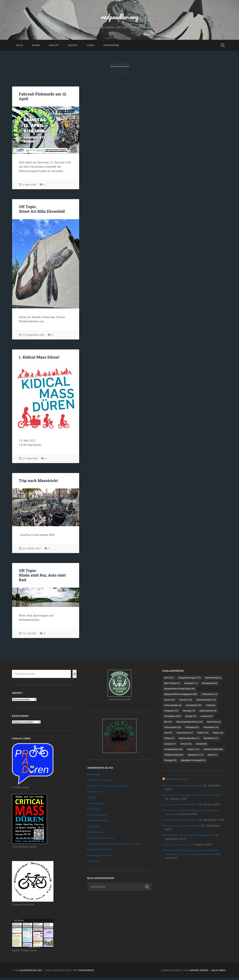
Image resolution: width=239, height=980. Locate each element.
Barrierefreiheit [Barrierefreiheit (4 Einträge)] (174, 685)
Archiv (73, 47)
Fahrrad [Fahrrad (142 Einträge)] (211, 708)
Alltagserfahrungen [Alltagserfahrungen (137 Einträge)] (192, 680)
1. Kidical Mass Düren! (39, 359)
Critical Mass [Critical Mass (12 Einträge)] (173, 708)
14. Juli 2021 (30, 635)
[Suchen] (75, 676)
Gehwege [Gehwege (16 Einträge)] (172, 726)
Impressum (111, 47)
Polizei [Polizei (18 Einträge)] (187, 755)
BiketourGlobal (99, 816)
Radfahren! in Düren (102, 856)
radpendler (96, 776)
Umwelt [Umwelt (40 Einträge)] (205, 766)
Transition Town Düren (104, 839)
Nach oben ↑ (219, 972)
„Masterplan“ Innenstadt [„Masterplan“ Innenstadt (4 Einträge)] (179, 789)
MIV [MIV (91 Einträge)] (169, 737)
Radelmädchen (99, 833)
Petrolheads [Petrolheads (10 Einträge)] (173, 749)
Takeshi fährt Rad (100, 822)
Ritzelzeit (95, 810)
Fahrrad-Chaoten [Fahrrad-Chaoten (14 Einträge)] (176, 714)
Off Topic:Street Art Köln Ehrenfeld (41, 211)
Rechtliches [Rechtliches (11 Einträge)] (201, 760)
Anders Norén (199, 972)
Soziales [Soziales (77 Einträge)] (171, 766)
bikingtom (96, 827)
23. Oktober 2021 (32, 550)
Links (91, 47)
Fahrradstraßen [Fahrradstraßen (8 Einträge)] (201, 714)
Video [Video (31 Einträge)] (192, 783)
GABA (93, 799)
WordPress (86, 972)
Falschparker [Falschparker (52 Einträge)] (173, 720)
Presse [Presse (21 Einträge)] (203, 755)
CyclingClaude (99, 805)
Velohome (96, 793)
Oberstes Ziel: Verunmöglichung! (185, 857)
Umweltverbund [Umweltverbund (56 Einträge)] (175, 772)
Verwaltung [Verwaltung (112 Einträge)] (173, 783)
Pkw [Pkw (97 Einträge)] (191, 749)
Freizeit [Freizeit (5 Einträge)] (193, 720)
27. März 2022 (30, 460)
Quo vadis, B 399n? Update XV (184, 848)
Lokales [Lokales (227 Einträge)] (212, 731)
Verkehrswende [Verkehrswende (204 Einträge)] (202, 777)
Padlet (54, 47)
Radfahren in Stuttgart (103, 782)
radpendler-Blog (178, 808)
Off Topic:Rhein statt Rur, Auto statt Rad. (42, 577)
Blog (20, 47)
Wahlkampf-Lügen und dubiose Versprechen (193, 867)
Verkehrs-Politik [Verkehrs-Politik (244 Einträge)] (175, 777)
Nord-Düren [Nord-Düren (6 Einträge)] (172, 743)
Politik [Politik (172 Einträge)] (171, 755)
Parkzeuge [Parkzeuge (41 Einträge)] (216, 743)
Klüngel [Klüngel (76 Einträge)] (194, 731)
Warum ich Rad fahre (103, 850)
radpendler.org (120, 17)
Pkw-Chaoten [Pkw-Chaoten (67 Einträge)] (209, 749)
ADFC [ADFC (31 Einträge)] (170, 680)
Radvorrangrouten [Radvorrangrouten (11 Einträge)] (176, 760)
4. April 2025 (30, 186)
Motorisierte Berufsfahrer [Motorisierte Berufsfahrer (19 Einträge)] (193, 737)
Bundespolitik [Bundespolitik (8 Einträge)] (193, 691)
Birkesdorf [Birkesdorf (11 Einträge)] (172, 691)
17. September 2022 (34, 337)
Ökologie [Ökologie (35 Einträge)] (209, 783)
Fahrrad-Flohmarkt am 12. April (42, 98)
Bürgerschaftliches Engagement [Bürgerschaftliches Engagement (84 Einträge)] (183, 703)
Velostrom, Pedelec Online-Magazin (112, 788)
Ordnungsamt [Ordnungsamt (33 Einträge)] (194, 743)
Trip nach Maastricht (38, 483)
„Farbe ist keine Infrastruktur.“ (183, 833)
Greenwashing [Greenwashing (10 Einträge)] (193, 726)
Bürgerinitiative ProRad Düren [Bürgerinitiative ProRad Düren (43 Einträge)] (182, 697)
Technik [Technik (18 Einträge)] (188, 766)
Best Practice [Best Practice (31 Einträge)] (197, 685)
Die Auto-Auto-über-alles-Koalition (186, 814)
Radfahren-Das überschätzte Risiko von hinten (118, 844)
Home (36, 47)
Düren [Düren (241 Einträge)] (193, 708)
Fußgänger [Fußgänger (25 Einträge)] (211, 720)
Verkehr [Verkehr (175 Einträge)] (197, 772)
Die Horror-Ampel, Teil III (180, 876)
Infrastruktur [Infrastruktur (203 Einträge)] (174, 731)
